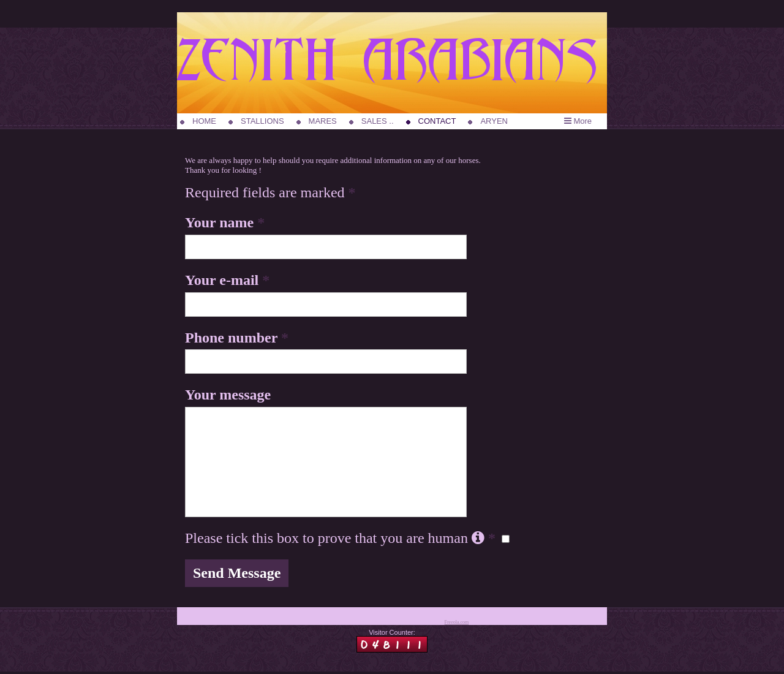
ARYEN (494, 121)
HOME (204, 121)
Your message (228, 395)
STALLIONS (262, 121)
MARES (323, 121)
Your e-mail (227, 280)
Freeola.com (456, 622)
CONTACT (437, 121)
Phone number (237, 338)
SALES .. (378, 121)
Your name (225, 222)
